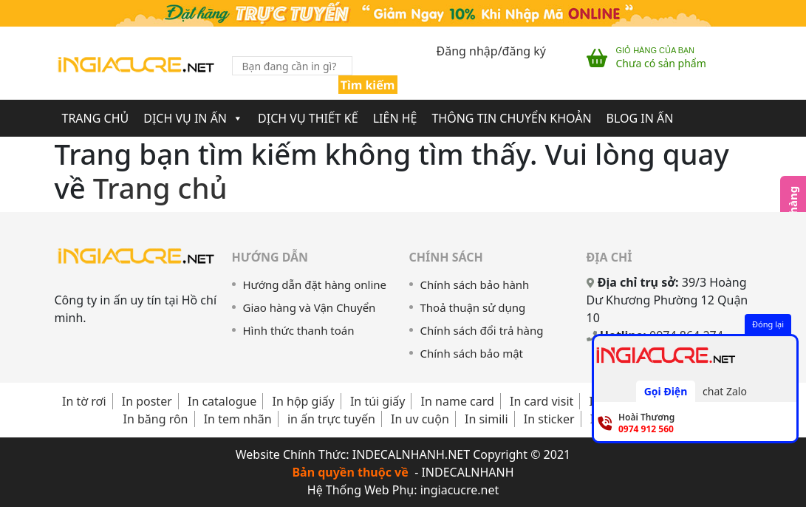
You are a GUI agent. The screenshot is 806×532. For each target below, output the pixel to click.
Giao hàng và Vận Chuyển (310, 307)
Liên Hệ (395, 118)
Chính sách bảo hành (475, 284)
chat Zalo (725, 391)
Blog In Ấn (640, 118)
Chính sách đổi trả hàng (482, 330)
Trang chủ (160, 188)
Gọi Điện (666, 391)
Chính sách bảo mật (472, 353)
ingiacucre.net (460, 490)
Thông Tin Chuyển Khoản (511, 118)
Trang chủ (96, 118)
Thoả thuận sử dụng (473, 307)
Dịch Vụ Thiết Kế (308, 118)
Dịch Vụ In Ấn (193, 118)
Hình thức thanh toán (299, 330)
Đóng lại (768, 324)
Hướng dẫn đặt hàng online (315, 284)
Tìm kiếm (368, 85)
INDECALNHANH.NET (411, 454)
